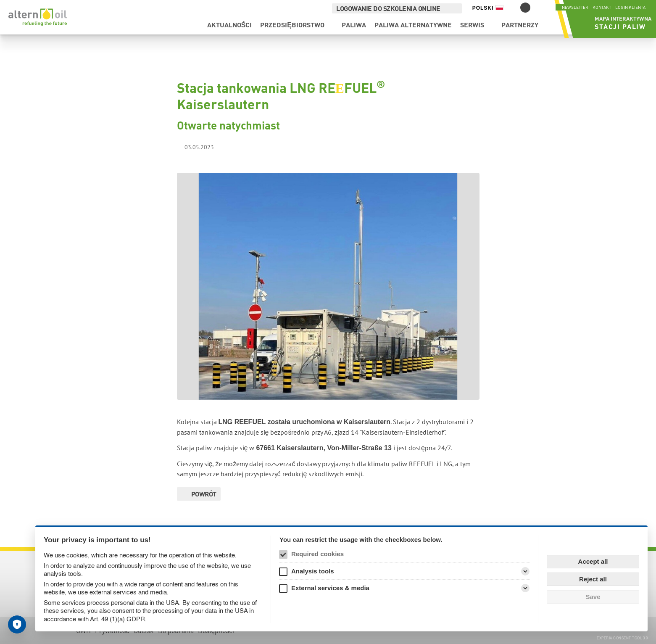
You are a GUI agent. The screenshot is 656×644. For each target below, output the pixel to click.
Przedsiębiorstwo (269, 28)
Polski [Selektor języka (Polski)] (478, 8)
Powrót (204, 494)
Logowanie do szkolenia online (384, 8)
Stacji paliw (608, 30)
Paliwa (330, 28)
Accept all (593, 561)
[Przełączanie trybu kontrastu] (521, 8)
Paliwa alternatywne (390, 28)
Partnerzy (496, 28)
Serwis (449, 28)
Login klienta (630, 7)
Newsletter (575, 7)
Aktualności (206, 28)
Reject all (593, 579)
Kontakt (602, 7)
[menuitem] (206, 29)
